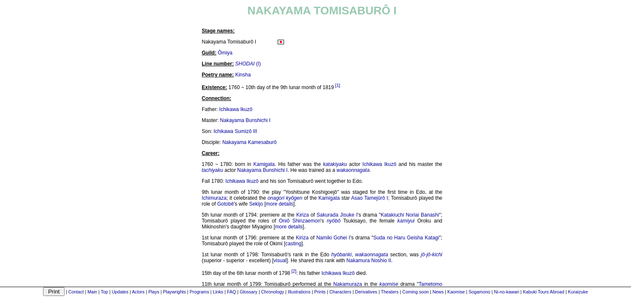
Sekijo (256, 204)
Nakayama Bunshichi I (245, 120)
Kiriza (303, 215)
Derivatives (366, 292)
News (438, 292)
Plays (154, 292)
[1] (338, 85)
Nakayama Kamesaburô (250, 142)
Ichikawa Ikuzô (236, 109)
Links (218, 292)
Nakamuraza (348, 284)
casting (293, 244)
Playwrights (174, 292)
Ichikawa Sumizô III (235, 131)
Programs (199, 292)
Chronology (273, 292)
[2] (294, 271)
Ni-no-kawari (506, 292)
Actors (138, 292)
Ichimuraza (214, 198)
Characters (340, 292)
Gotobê (226, 204)
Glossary (249, 292)
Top (104, 292)
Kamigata (264, 164)
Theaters (390, 292)
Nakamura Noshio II (369, 261)
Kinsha (243, 75)
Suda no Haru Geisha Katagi (406, 238)
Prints (320, 292)
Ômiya (225, 53)
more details (280, 204)
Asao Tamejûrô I (369, 198)
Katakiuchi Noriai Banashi (410, 215)
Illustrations (299, 292)
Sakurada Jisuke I (337, 215)
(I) (248, 64)
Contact (76, 292)
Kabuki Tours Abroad (544, 292)
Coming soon (415, 292)
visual (280, 261)
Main (92, 292)
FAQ (231, 292)
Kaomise (456, 292)
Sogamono (479, 292)
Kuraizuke (578, 292)
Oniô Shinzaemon (300, 221)
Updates (120, 292)
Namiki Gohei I (333, 238)
